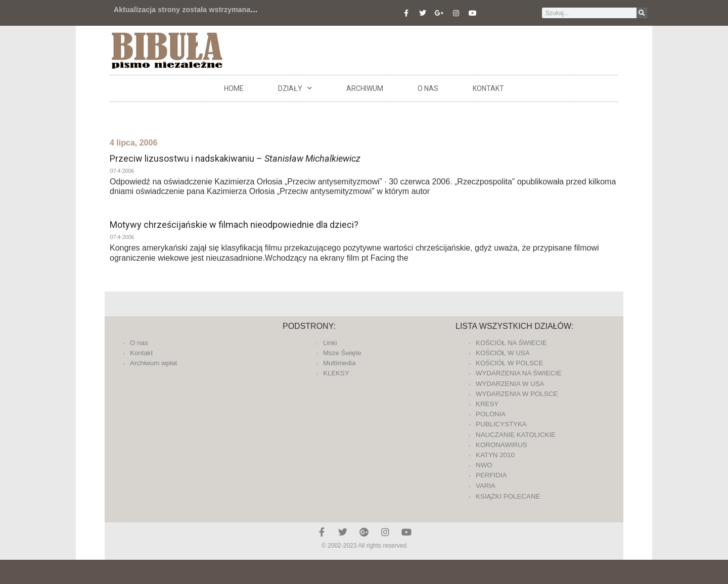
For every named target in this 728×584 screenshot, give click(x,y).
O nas (428, 88)
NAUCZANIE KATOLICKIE (516, 435)
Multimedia (339, 363)
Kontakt (488, 88)
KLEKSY (336, 373)
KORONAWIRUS (502, 445)
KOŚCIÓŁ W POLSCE (509, 363)
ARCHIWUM (365, 88)
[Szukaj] (642, 13)
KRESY (487, 404)
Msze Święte (342, 353)
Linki (330, 343)
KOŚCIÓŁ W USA (503, 353)
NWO (484, 465)
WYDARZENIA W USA (510, 384)
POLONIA (491, 414)
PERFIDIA (491, 475)
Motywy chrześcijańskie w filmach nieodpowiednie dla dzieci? (234, 225)
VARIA (486, 486)
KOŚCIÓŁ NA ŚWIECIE (511, 343)
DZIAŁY (295, 88)
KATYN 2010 (495, 455)
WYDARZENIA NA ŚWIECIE (519, 373)
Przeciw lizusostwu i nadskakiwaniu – (235, 158)
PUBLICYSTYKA (501, 424)
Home (234, 88)
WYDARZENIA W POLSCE (517, 394)
